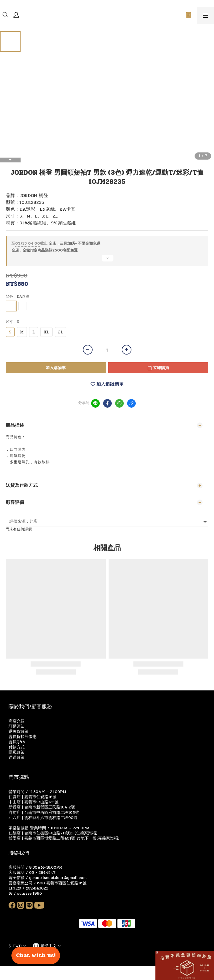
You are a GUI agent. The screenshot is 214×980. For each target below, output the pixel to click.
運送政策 (17, 757)
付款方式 (17, 747)
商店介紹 (17, 721)
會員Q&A (17, 742)
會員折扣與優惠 (23, 737)
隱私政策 (17, 752)
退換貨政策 (19, 732)
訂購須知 (17, 726)
